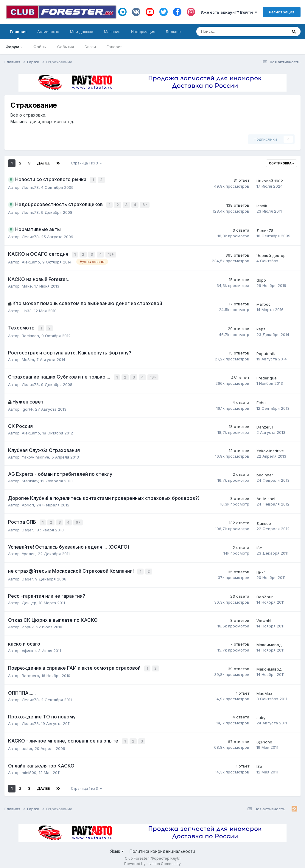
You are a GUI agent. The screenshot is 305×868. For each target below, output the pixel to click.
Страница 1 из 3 (87, 163)
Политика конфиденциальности (162, 847)
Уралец (29, 551)
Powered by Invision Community (152, 859)
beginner (265, 473)
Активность (48, 32)
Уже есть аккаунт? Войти (229, 12)
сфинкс (29, 647)
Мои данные (82, 32)
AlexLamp (31, 260)
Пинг (261, 569)
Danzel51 (265, 425)
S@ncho (264, 738)
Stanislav (30, 478)
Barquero (30, 672)
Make (27, 285)
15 (111, 254)
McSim (28, 358)
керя (261, 327)
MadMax (264, 690)
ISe (259, 545)
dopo (261, 279)
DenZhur (265, 593)
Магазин (112, 32)
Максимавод (269, 641)
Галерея (115, 47)
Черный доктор (271, 254)
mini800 (29, 768)
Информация (143, 32)
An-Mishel (266, 496)
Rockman (30, 334)
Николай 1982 (270, 180)
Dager (27, 527)
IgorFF (27, 406)
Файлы (40, 47)
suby (261, 714)
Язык (117, 847)
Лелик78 (30, 187)
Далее (43, 163)
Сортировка (281, 163)
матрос (264, 303)
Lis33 (27, 309)
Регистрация (282, 12)
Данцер (264, 521)
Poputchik (266, 351)
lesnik (262, 205)
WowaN (264, 617)
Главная (18, 34)
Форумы (14, 47)
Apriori (28, 502)
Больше (173, 32)
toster (27, 744)
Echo (261, 400)
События (66, 47)
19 (154, 375)
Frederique (267, 376)
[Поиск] (222, 32)
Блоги (90, 47)
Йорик (28, 623)
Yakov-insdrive (35, 454)
